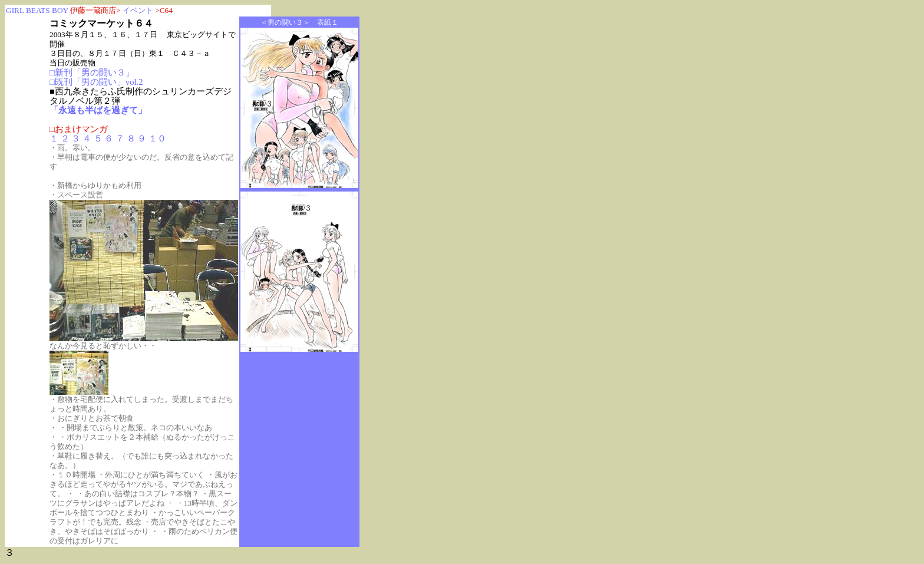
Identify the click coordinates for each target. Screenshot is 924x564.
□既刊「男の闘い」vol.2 (96, 82)
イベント (138, 10)
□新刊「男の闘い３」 (92, 72)
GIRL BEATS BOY (38, 10)
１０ (157, 138)
